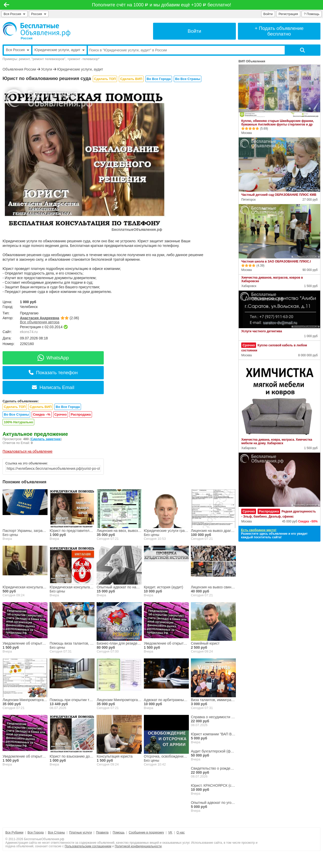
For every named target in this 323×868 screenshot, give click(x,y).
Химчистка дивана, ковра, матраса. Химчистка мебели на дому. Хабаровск (277, 441)
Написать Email (53, 387)
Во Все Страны (188, 79)
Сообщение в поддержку (146, 832)
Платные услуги (81, 832)
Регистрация (288, 14)
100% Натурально (18, 422)
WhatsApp (53, 358)
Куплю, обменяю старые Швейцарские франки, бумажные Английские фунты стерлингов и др (278, 123)
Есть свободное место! (259, 530)
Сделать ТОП (105, 79)
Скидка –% (42, 414)
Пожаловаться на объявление (27, 451)
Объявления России (19, 69)
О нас (181, 832)
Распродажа (81, 414)
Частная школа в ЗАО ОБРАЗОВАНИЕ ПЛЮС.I (276, 261)
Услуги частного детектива (262, 331)
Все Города (36, 832)
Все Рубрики (14, 832)
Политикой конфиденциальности (138, 846)
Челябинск (29, 307)
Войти (268, 14)
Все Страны (56, 832)
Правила (102, 832)
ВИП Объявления (252, 61)
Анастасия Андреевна (40, 318)
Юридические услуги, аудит (80, 69)
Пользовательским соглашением (88, 846)
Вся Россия (14, 14)
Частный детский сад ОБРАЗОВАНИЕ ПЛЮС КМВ (279, 195)
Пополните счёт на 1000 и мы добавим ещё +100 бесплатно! (161, 5)
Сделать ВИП (131, 79)
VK (170, 832)
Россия (39, 14)
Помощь (119, 832)
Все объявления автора (40, 322)
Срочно (61, 414)
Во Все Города (159, 79)
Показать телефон (53, 373)
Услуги (47, 69)
